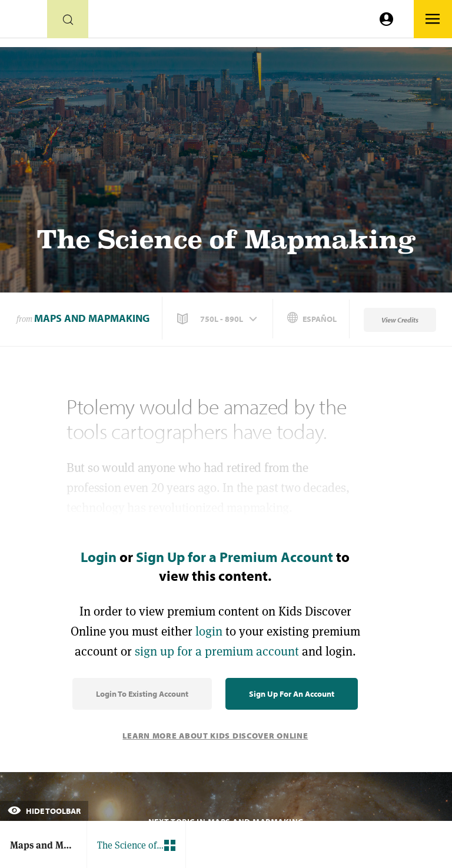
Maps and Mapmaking (92, 318)
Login (99, 557)
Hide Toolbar (44, 811)
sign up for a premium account (217, 651)
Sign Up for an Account (292, 694)
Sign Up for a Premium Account (235, 557)
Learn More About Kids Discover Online (215, 736)
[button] (218, 319)
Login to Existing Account (142, 694)
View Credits (400, 320)
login (209, 631)
